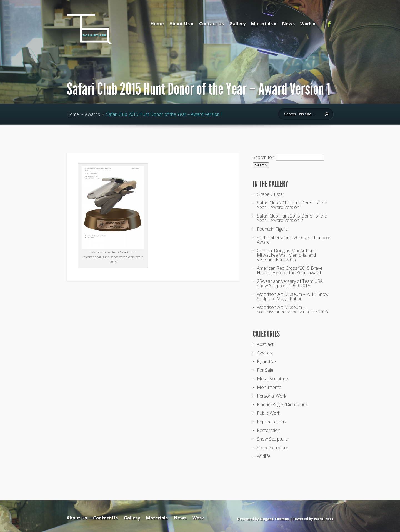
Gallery (237, 24)
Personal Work (272, 396)
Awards (92, 114)
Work (306, 24)
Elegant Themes (274, 519)
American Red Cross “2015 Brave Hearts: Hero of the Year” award (290, 270)
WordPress (324, 519)
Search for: (264, 157)
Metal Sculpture (272, 379)
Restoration (269, 430)
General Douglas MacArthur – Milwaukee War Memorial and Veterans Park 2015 (287, 255)
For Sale (265, 370)
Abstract (265, 344)
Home (157, 24)
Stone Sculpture (273, 448)
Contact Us (212, 24)
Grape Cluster (271, 194)
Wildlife (264, 456)
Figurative (266, 361)
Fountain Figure (272, 229)
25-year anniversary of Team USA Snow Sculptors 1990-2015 (290, 283)
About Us (180, 24)
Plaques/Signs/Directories (282, 404)
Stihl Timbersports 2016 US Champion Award (294, 240)
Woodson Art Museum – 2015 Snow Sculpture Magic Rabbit (293, 296)
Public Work (268, 413)
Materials (262, 24)
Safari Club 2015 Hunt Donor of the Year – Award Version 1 (292, 205)
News (288, 24)
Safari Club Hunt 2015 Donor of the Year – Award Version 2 (292, 218)
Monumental (270, 387)
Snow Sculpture (272, 439)
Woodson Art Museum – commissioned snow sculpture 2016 (292, 309)
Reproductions (272, 422)
